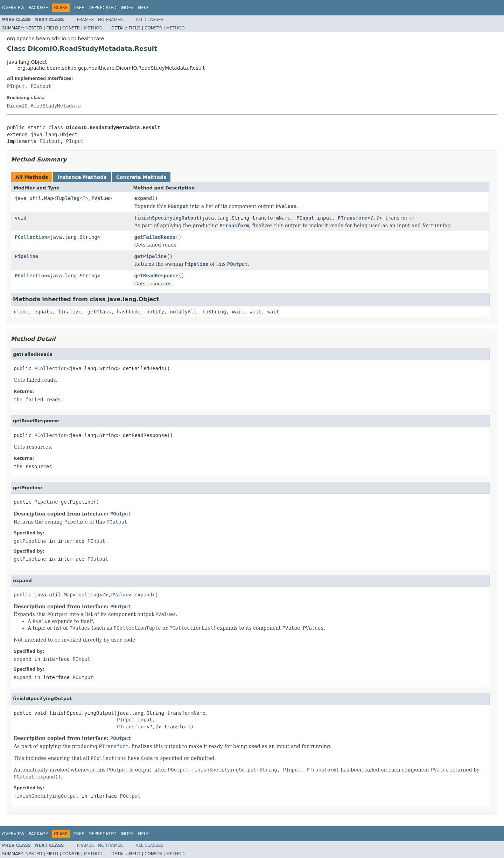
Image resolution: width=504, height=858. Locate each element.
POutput (41, 86)
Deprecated (103, 8)
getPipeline (151, 256)
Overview (13, 8)
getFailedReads (155, 237)
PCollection (31, 237)
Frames (86, 20)
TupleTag (68, 198)
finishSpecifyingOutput (167, 218)
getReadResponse (156, 276)
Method (93, 28)
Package (38, 8)
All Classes (150, 20)
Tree (79, 8)
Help (143, 8)
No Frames (110, 20)
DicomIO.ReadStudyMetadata (44, 106)
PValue (100, 198)
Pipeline (26, 256)
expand (143, 198)
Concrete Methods (141, 177)
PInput (16, 86)
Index (127, 8)
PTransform (352, 218)
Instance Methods (82, 177)
